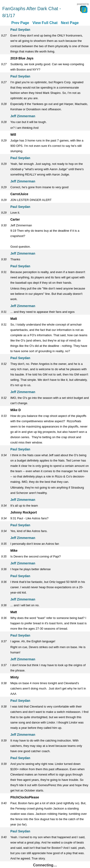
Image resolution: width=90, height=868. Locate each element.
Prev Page (20, 23)
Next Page (70, 23)
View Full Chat (45, 23)
